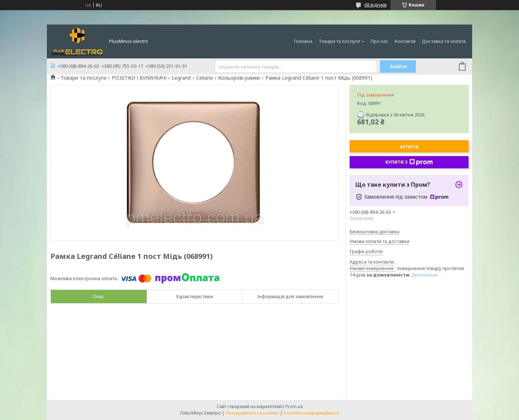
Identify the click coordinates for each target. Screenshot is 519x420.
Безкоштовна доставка (374, 232)
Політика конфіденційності (311, 413)
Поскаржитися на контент (252, 413)
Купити (409, 147)
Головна (303, 41)
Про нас (380, 41)
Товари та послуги (339, 41)
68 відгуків (376, 5)
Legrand (181, 78)
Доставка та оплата (444, 41)
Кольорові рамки (239, 78)
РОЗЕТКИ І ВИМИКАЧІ (139, 78)
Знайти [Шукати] (398, 67)
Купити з (409, 162)
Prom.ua (294, 406)
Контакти (405, 41)
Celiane (205, 78)
